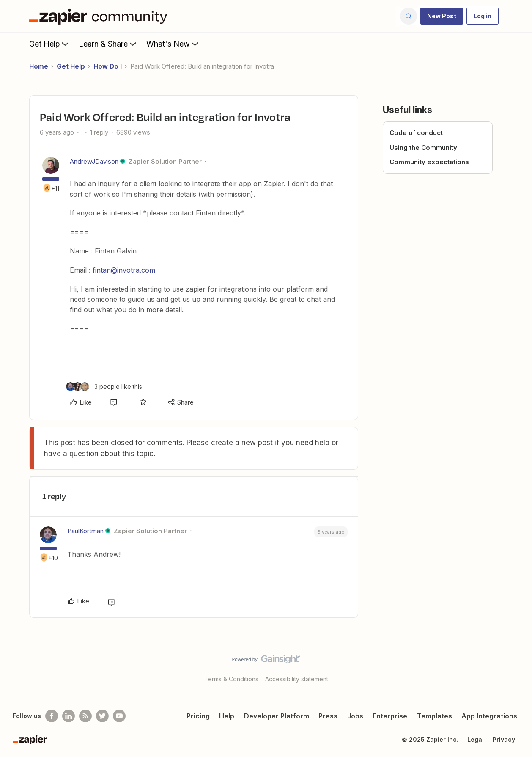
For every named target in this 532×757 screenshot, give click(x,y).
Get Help (50, 44)
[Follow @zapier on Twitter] (102, 716)
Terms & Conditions (231, 679)
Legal (476, 739)
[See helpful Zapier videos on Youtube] (119, 716)
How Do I (108, 66)
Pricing (198, 716)
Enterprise (390, 716)
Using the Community (423, 147)
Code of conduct (416, 133)
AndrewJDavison (94, 161)
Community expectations (429, 162)
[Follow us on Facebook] (52, 716)
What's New (173, 44)
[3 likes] (104, 387)
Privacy (504, 739)
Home (39, 66)
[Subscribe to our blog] (85, 716)
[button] (442, 16)
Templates (435, 716)
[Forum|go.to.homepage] (100, 16)
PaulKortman (85, 531)
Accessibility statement (297, 679)
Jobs (355, 716)
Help (227, 716)
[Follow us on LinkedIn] (69, 716)
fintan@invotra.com (124, 270)
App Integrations (489, 716)
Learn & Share (108, 44)
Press (328, 716)
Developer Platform (277, 716)
